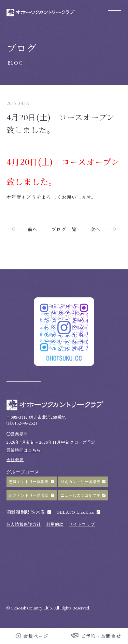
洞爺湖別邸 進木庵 (26, 512)
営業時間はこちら (24, 450)
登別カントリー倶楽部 (81, 482)
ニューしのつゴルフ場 (81, 495)
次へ (95, 229)
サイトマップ (82, 525)
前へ (33, 229)
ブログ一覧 (64, 229)
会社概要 (15, 460)
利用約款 (55, 525)
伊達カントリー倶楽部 (29, 495)
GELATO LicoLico (76, 512)
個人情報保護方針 (24, 525)
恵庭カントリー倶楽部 (29, 482)
